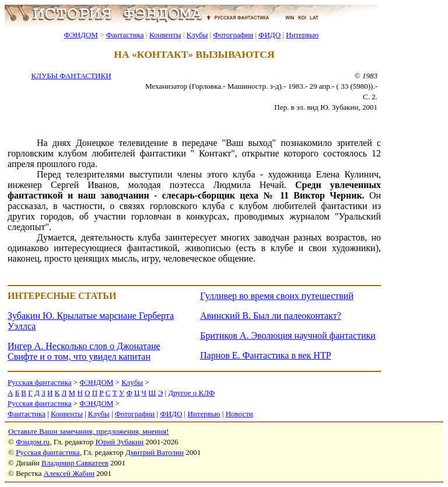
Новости (239, 414)
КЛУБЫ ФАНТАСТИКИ (71, 76)
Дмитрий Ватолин (155, 452)
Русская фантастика (39, 382)
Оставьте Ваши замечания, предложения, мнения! (88, 431)
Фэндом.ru (33, 442)
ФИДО (269, 35)
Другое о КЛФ (191, 393)
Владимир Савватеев (75, 463)
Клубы (197, 35)
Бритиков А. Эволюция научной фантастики (288, 335)
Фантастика (125, 35)
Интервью (302, 35)
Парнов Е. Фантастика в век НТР (266, 355)
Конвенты (165, 35)
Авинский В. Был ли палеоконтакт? (271, 316)
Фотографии (233, 35)
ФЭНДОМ (81, 35)
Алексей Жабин (69, 473)
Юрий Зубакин (120, 442)
